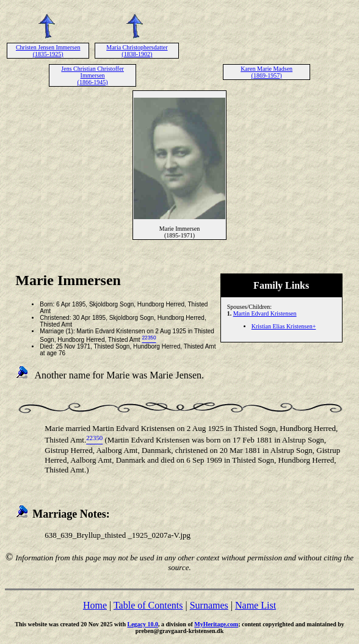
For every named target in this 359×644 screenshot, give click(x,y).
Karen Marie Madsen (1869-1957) (267, 72)
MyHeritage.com (216, 624)
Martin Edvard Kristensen (265, 313)
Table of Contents (148, 605)
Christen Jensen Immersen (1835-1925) (48, 51)
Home (95, 605)
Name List (256, 605)
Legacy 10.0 (143, 624)
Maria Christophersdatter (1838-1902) (137, 51)
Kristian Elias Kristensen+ (284, 326)
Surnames (209, 605)
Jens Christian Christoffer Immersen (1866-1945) (92, 75)
